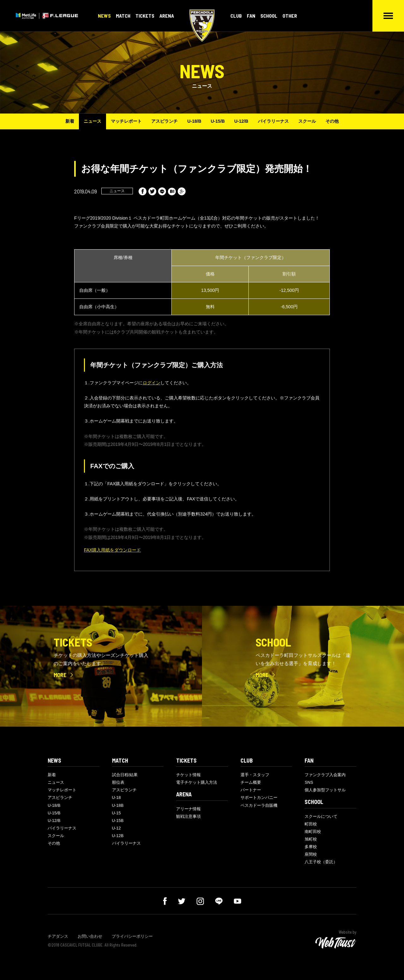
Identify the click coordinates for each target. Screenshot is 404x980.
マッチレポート (126, 121)
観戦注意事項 (188, 816)
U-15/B (218, 121)
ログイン (151, 383)
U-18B (118, 805)
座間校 (311, 854)
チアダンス (58, 936)
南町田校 (313, 832)
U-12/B (241, 121)
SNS (309, 782)
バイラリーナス (273, 121)
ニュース (92, 121)
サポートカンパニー (259, 797)
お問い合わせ (90, 936)
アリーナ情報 (188, 809)
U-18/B (194, 121)
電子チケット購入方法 (197, 782)
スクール (307, 121)
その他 (332, 121)
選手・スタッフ (255, 775)
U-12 (116, 828)
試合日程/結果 (125, 775)
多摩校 (311, 847)
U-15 (116, 813)
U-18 (116, 797)
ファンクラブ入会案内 (325, 775)
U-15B (118, 821)
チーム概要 (251, 782)
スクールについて (321, 816)
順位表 (118, 782)
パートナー (251, 790)
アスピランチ (164, 121)
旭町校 (311, 839)
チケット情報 (188, 775)
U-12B (118, 836)
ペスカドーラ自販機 (259, 805)
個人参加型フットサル (325, 790)
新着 (70, 121)
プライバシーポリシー (132, 936)
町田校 (311, 824)
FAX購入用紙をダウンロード (112, 550)
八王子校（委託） (321, 862)
